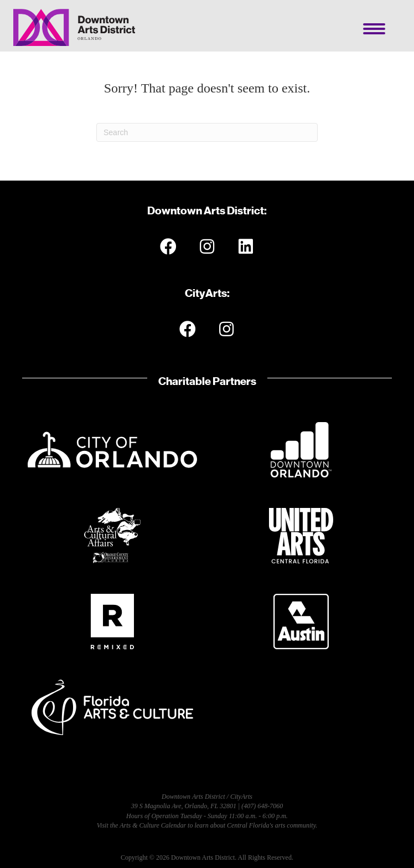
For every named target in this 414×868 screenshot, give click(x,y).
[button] (168, 246)
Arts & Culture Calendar (153, 825)
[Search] (207, 132)
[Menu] (374, 29)
